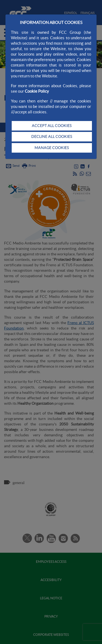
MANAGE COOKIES (52, 148)
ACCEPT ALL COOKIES (52, 126)
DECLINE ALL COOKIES (52, 137)
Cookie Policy (37, 91)
